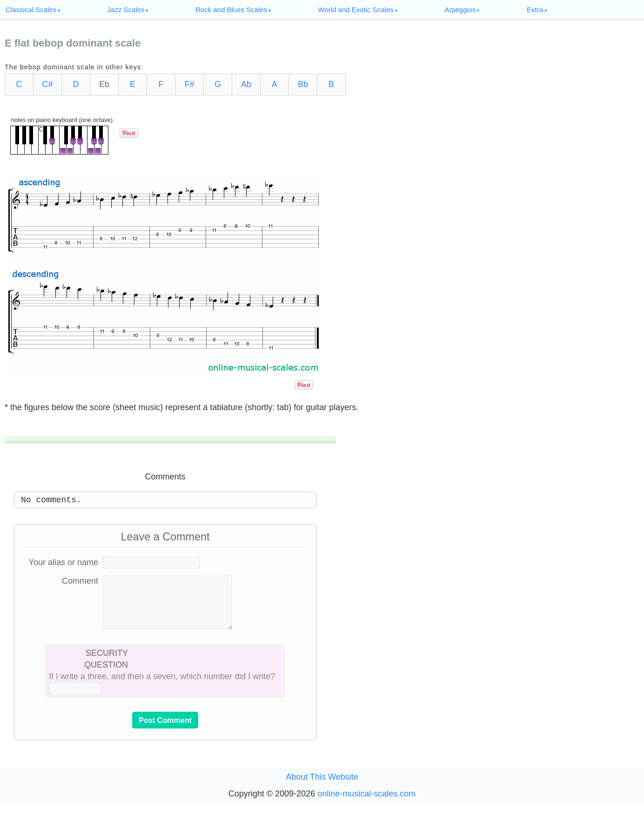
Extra (535, 10)
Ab (246, 84)
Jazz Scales (126, 10)
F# (189, 84)
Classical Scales (31, 10)
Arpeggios (460, 10)
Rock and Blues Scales (231, 10)
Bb (303, 84)
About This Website (322, 788)
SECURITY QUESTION (106, 670)
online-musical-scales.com (366, 805)
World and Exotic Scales (356, 10)
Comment (80, 581)
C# (47, 84)
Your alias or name (64, 562)
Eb (104, 84)
